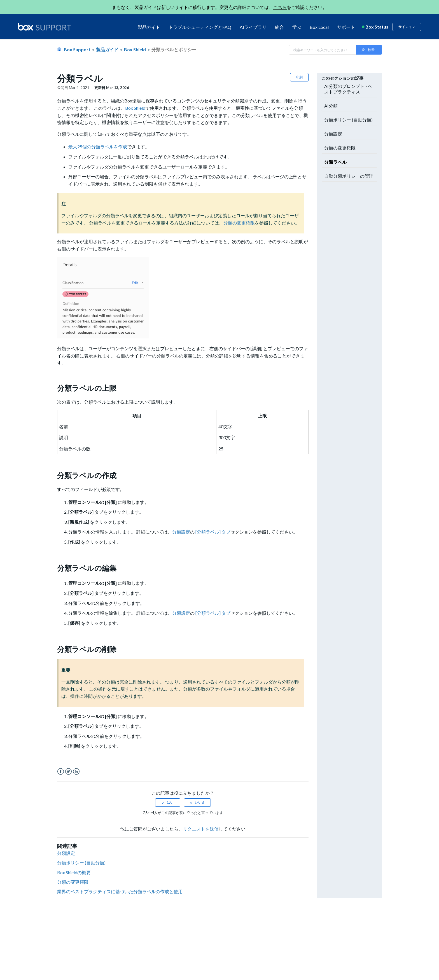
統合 (279, 27)
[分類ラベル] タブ (213, 532)
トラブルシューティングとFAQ (200, 27)
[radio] (168, 803)
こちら (280, 7)
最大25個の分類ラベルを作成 (98, 147)
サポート (346, 27)
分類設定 (181, 532)
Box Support (77, 49)
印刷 (299, 77)
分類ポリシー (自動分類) (82, 863)
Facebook (61, 772)
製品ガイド (149, 27)
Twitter (68, 772)
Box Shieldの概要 (74, 872)
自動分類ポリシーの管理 (349, 176)
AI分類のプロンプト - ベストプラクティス (348, 89)
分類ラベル (335, 162)
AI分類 (331, 106)
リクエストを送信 (201, 829)
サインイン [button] (407, 27)
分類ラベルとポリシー (174, 49)
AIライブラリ (253, 27)
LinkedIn (76, 772)
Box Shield (135, 49)
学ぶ (297, 27)
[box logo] (45, 27)
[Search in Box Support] (323, 50)
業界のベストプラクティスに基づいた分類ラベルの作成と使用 (120, 891)
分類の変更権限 (239, 223)
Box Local (319, 27)
